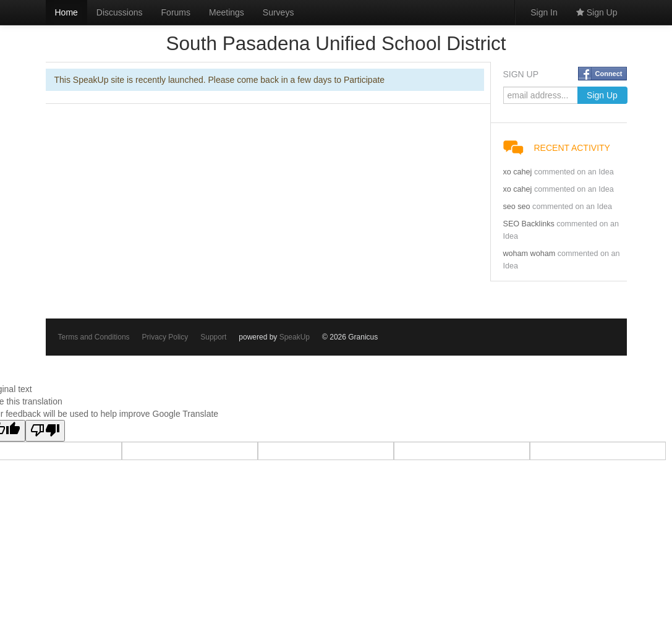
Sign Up (597, 12)
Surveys (279, 12)
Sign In (544, 12)
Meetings (227, 12)
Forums (176, 12)
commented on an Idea (574, 172)
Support (213, 337)
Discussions (120, 12)
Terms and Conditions (94, 337)
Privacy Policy (165, 337)
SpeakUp (295, 337)
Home (66, 12)
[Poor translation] (45, 431)
